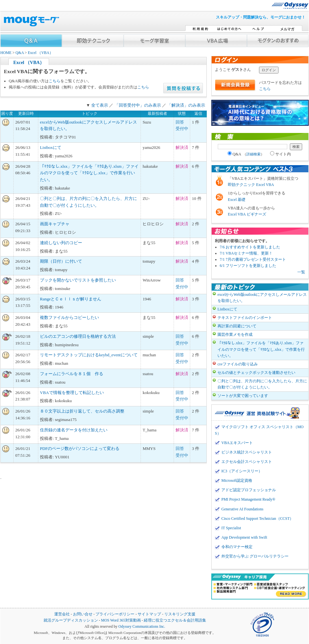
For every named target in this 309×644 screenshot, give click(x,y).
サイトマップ (149, 614)
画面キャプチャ (55, 224)
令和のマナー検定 (237, 547)
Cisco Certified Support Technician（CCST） (257, 519)
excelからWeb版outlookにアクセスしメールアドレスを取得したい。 (262, 298)
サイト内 (280, 154)
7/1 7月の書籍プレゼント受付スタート (253, 259)
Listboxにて (51, 147)
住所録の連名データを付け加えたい (74, 430)
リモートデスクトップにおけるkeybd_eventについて (89, 355)
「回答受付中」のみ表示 (138, 105)
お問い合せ (83, 614)
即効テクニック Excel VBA (251, 185)
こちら (55, 81)
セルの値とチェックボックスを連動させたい (256, 373)
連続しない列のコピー (61, 243)
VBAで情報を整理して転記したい (72, 393)
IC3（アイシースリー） (242, 471)
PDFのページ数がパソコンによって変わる (80, 448)
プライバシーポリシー (115, 614)
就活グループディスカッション (71, 620)
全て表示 (100, 105)
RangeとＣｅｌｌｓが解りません (71, 299)
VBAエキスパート (237, 443)
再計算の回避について (237, 326)
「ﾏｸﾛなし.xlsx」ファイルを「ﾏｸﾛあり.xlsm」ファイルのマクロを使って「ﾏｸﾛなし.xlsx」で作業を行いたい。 (89, 173)
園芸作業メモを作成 (235, 335)
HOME (6, 53)
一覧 (301, 272)
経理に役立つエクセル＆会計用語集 (175, 620)
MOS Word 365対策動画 (121, 620)
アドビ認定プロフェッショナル (249, 490)
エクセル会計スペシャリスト (247, 462)
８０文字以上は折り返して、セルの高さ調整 (82, 411)
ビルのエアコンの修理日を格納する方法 (78, 336)
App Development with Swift (244, 537)
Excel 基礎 (237, 200)
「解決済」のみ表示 (186, 105)
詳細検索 (253, 154)
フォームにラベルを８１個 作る (72, 374)
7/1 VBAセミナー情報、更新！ (246, 253)
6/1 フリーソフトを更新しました (248, 266)
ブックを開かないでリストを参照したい (78, 280)
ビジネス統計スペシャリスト (247, 452)
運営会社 (62, 614)
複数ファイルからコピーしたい (69, 317)
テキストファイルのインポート (245, 318)
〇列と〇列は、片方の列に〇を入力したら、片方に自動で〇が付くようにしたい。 (262, 384)
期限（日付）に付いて (61, 261)
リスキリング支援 (180, 614)
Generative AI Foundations (242, 509)
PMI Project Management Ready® (248, 499)
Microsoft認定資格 (237, 480)
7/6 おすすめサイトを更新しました (250, 247)
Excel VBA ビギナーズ (247, 214)
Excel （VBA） (41, 53)
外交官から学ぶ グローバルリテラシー (255, 556)
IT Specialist (231, 528)
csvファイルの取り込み (238, 364)
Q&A (20, 53)
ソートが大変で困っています (243, 396)
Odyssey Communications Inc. (142, 627)
